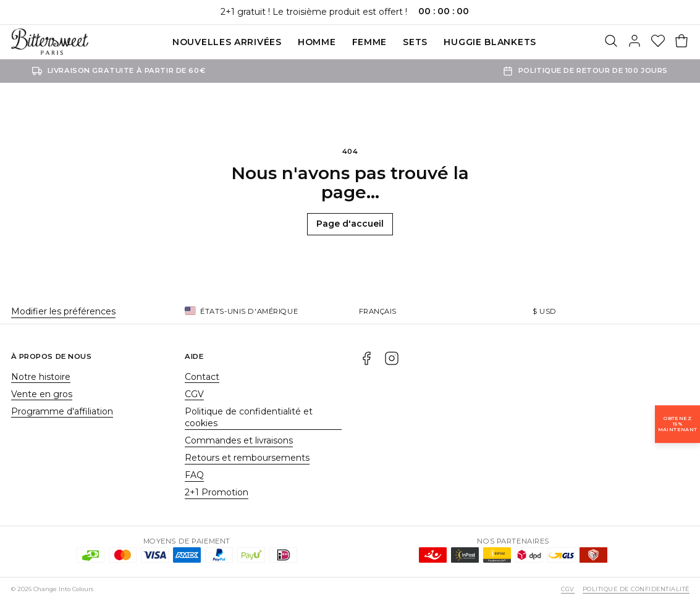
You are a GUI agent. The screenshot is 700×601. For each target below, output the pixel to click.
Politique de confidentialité (636, 589)
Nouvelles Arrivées (227, 42)
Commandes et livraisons (239, 440)
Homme (317, 42)
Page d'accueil (350, 224)
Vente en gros (42, 394)
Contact (202, 377)
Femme (370, 42)
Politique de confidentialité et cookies (249, 417)
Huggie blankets (490, 42)
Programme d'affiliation (62, 411)
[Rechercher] (611, 42)
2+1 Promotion (217, 492)
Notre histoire (41, 377)
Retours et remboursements (247, 458)
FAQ (194, 475)
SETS (415, 42)
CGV (194, 394)
